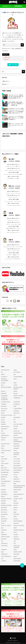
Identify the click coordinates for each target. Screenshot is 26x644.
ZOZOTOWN (17, 561)
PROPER (3, 501)
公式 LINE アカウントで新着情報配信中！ (13, 6)
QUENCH (3, 503)
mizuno (15, 475)
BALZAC (3, 391)
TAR (15, 541)
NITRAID (3, 486)
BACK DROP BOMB (6, 387)
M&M (2, 466)
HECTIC (3, 440)
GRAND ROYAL (5, 435)
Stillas (3, 532)
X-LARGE (3, 561)
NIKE (15, 484)
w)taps (15, 556)
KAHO (15, 451)
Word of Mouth (17, 559)
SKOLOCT (16, 523)
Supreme (16, 537)
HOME (13, 638)
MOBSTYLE (4, 477)
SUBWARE (4, 535)
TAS (15, 543)
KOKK (15, 457)
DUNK (3, 413)
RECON (16, 505)
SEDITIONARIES (18, 521)
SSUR (15, 528)
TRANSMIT (4, 550)
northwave (4, 492)
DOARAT (3, 411)
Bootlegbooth (4, 396)
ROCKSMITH (4, 514)
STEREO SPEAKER (19, 530)
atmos (3, 385)
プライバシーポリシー (13, 641)
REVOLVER (4, 510)
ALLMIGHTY (4, 377)
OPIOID (16, 492)
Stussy (15, 532)
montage (16, 477)
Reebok (15, 508)
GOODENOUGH (18, 433)
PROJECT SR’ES (18, 499)
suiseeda (16, 535)
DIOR (15, 406)
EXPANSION (17, 418)
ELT (15, 415)
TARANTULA (4, 543)
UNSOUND (16, 554)
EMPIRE (3, 418)
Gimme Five (17, 431)
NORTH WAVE (17, 490)
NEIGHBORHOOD (6, 481)
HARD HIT (4, 438)
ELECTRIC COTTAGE (7, 415)
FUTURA (16, 427)
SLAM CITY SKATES (19, 526)
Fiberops (3, 422)
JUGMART (16, 448)
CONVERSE (17, 402)
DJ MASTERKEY (18, 409)
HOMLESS (16, 444)
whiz (2, 559)
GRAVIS (16, 435)
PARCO (3, 496)
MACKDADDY (17, 466)
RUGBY (3, 517)
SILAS (3, 523)
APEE (15, 383)
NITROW (3, 490)
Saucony (16, 519)
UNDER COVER (18, 552)
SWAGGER (16, 539)
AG (2, 372)
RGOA (15, 510)
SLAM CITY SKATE (6, 526)
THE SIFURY (4, 546)
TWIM (15, 550)
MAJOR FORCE (5, 470)
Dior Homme (4, 409)
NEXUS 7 (3, 484)
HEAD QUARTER (18, 438)
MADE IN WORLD (18, 468)
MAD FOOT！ (5, 468)
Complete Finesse (6, 402)
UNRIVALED (4, 554)
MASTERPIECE (18, 470)
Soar (2, 528)
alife (15, 374)
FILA (15, 422)
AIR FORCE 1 (17, 372)
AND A (15, 379)
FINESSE (3, 424)
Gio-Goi (3, 433)
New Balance (17, 481)
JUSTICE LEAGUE (6, 451)
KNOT (3, 457)
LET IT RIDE (17, 459)
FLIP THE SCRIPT (18, 424)
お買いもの (7, 57)
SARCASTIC (4, 519)
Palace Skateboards (19, 494)
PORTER (16, 496)
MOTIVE (3, 479)
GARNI (15, 429)
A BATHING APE (5, 370)
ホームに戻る (13, 65)
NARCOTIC (17, 479)
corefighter (4, 404)
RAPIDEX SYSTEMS (6, 505)
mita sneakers (5, 475)
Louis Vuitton (17, 463)
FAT (15, 420)
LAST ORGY (4, 459)
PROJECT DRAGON (6, 499)
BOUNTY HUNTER (18, 396)
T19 (2, 541)
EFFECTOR (17, 413)
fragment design (5, 427)
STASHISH (4, 530)
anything (3, 383)
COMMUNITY (17, 398)
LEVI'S (3, 461)
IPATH (3, 448)
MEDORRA (16, 472)
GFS (2, 431)
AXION (15, 385)
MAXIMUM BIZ (5, 472)
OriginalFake (4, 494)
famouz (3, 420)
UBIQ (2, 552)
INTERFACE (17, 446)
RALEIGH (16, 503)
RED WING (4, 508)
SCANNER (4, 521)
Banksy (15, 391)
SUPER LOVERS (5, 537)
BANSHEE (4, 394)
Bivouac (16, 394)
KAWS (3, 453)
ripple (15, 512)
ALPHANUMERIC (18, 377)
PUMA (15, 501)
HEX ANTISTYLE (5, 444)
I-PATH (3, 446)
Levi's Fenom (17, 461)
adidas (15, 370)
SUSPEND (4, 539)
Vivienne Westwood (6, 556)
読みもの (7, 59)
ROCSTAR (16, 514)
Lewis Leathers (5, 463)
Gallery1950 (4, 429)
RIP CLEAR (4, 512)
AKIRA (3, 374)
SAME (15, 517)
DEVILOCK (4, 406)
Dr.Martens (16, 411)
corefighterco (17, 404)
